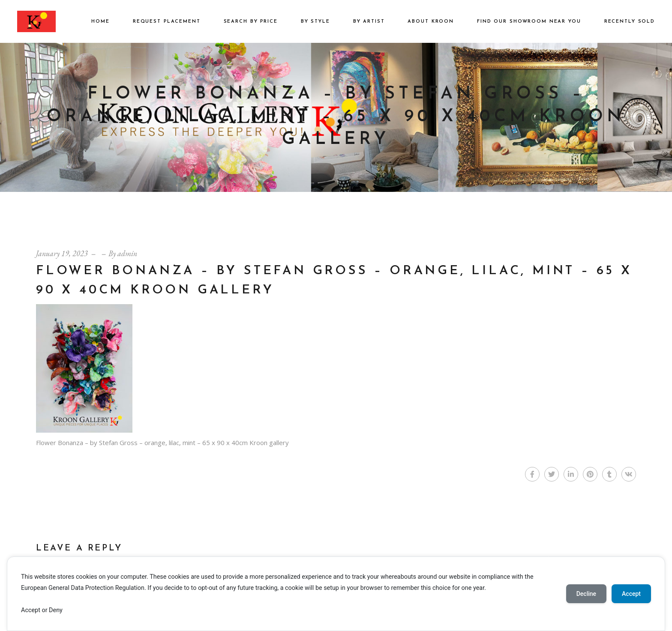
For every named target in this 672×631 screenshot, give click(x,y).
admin (127, 253)
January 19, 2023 (62, 253)
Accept (631, 594)
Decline (586, 594)
